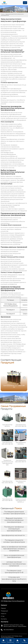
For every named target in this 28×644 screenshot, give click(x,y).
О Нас (18, 641)
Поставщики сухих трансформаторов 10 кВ (14, 572)
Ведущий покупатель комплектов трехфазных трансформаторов (14, 520)
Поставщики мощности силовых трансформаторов (14, 541)
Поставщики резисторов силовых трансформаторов (14, 513)
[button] (24, 378)
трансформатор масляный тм (13, 535)
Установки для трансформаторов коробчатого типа (14, 579)
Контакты (24, 641)
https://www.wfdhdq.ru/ (17, 352)
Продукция (10, 641)
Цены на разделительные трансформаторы (14, 556)
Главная (3, 14)
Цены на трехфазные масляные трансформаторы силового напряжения (14, 549)
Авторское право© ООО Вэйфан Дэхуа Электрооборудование (12, 637)
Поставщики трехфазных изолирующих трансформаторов (14, 529)
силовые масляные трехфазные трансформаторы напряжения (14, 564)
